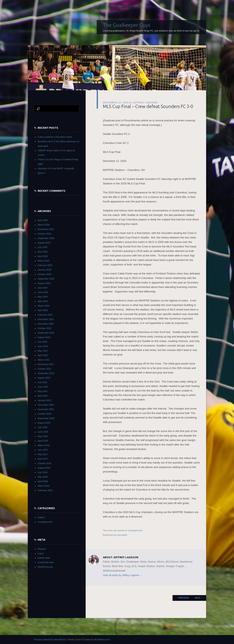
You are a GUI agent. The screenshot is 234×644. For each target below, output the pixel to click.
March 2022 (44, 360)
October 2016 (45, 463)
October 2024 (45, 274)
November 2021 (46, 364)
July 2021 (43, 382)
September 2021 (46, 373)
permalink (122, 535)
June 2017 (43, 450)
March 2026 (44, 225)
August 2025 (44, 243)
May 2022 (43, 351)
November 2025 (46, 229)
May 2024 (43, 297)
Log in (41, 553)
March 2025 (44, 261)
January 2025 (45, 270)
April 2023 (43, 310)
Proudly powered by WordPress (50, 639)
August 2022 (44, 337)
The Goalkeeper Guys (127, 25)
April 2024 (43, 301)
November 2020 (46, 409)
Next (199, 598)
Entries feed (44, 558)
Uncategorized (135, 530)
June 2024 (43, 292)
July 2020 (43, 427)
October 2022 (45, 328)
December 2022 (46, 319)
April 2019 (43, 441)
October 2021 (45, 369)
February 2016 (45, 490)
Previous (182, 598)
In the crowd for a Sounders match (55, 137)
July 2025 (43, 247)
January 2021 (45, 400)
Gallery (41, 517)
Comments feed (46, 562)
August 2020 (44, 423)
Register (42, 549)
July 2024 (43, 288)
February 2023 (45, 315)
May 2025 (43, 252)
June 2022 (43, 346)
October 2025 (45, 234)
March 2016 (44, 486)
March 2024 (44, 306)
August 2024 (44, 283)
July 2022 (43, 342)
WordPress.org (45, 567)
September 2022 (46, 333)
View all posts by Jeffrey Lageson (123, 575)
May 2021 (43, 391)
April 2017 (43, 459)
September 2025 (46, 238)
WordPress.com (102, 639)
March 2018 (44, 445)
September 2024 (46, 279)
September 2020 (46, 418)
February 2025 (45, 265)
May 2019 (43, 436)
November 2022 (46, 324)
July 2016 (43, 472)
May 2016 (43, 477)
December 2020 (46, 405)
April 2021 (43, 396)
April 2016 (43, 481)
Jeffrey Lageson (145, 103)
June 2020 (43, 432)
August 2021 (44, 378)
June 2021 (43, 387)
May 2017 (43, 454)
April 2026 (43, 220)
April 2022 (43, 355)
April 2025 (43, 256)
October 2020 (45, 414)
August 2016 (44, 468)
